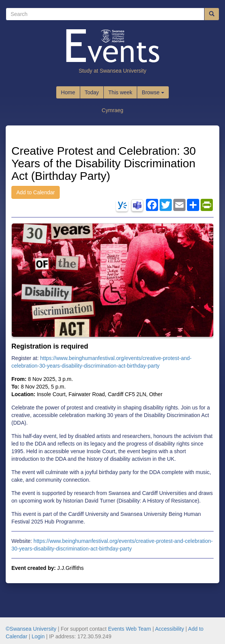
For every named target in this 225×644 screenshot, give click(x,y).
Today (92, 92)
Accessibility (170, 629)
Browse (153, 92)
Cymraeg (113, 110)
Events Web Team (129, 629)
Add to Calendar (36, 192)
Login (38, 636)
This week (120, 92)
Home (68, 92)
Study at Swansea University (112, 71)
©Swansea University (31, 629)
